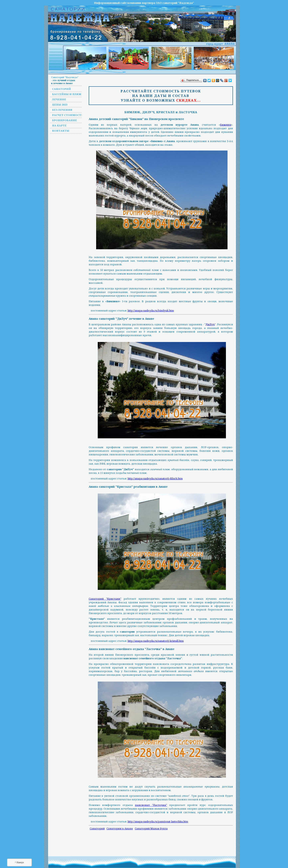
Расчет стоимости (68, 115)
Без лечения (62, 110)
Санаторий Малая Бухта (151, 828)
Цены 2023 (60, 105)
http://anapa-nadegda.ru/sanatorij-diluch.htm (155, 478)
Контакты (61, 131)
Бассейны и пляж (67, 94)
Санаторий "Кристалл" (105, 599)
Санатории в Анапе (120, 828)
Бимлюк (226, 125)
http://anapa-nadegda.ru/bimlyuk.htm (151, 310)
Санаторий (61, 89)
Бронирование (64, 120)
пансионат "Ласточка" (151, 805)
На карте (59, 125)
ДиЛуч (210, 324)
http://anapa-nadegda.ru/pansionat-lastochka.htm (158, 821)
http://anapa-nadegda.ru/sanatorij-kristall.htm (156, 641)
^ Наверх (19, 862)
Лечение (59, 99)
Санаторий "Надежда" (65, 77)
